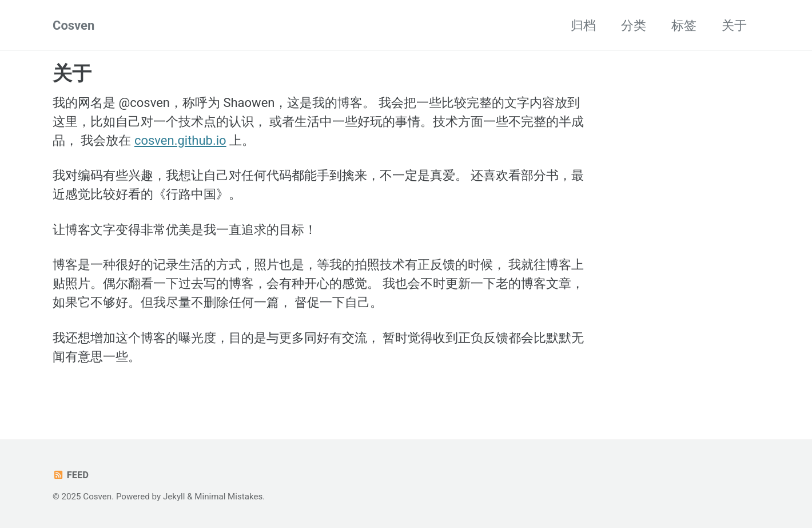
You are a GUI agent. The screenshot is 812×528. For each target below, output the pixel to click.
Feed (71, 475)
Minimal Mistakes (228, 497)
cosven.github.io (180, 140)
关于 (734, 25)
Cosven (73, 25)
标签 (684, 25)
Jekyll (174, 497)
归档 (583, 25)
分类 (634, 25)
